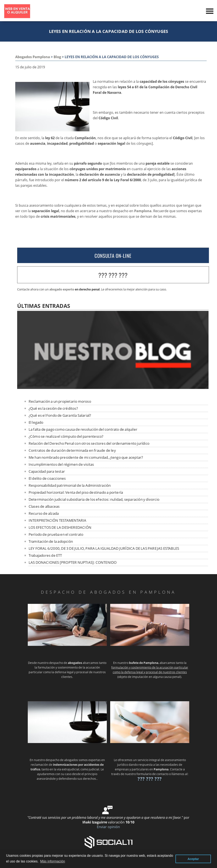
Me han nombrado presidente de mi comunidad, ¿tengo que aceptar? (86, 457)
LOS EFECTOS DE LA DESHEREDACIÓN (60, 527)
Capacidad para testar (47, 471)
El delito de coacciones (47, 478)
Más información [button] (52, 861)
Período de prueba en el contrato (56, 534)
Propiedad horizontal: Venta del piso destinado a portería (76, 492)
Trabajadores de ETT (45, 555)
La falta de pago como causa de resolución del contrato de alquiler (83, 429)
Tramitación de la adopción (51, 541)
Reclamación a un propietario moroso (60, 401)
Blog (57, 57)
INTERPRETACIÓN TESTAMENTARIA (58, 520)
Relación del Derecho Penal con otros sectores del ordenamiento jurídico (89, 443)
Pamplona (143, 211)
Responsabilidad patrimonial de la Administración (70, 485)
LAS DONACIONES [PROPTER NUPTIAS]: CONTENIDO (73, 562)
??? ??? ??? (113, 275)
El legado (36, 422)
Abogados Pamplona (33, 57)
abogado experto (62, 289)
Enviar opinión (108, 827)
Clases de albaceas (44, 506)
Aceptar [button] (193, 859)
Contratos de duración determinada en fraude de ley (72, 450)
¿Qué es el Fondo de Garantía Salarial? (60, 415)
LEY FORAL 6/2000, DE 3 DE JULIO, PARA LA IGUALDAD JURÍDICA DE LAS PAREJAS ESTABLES (104, 548)
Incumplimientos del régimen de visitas (61, 464)
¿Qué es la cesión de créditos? (53, 408)
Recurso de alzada (44, 513)
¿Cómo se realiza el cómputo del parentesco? (66, 436)
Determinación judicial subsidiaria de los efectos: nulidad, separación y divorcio (94, 499)
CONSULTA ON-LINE (113, 256)
